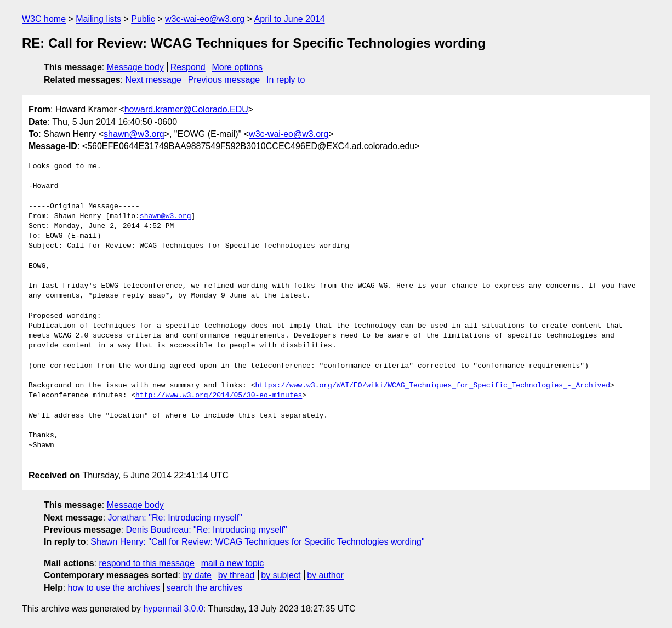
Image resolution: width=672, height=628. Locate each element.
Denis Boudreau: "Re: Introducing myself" (206, 530)
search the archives (205, 588)
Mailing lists (98, 19)
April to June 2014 (290, 19)
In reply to (286, 80)
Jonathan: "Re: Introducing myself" (175, 518)
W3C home (44, 19)
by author (325, 575)
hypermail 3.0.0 (173, 609)
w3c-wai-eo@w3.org (205, 19)
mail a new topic (233, 563)
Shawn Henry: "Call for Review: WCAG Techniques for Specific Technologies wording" (257, 542)
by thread (237, 575)
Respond (188, 67)
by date (197, 575)
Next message (153, 80)
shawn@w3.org (134, 134)
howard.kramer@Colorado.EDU (186, 109)
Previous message (224, 80)
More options (238, 67)
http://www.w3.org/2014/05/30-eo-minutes (219, 396)
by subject (281, 575)
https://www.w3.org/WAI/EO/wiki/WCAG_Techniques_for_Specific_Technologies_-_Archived (432, 386)
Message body (135, 67)
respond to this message (146, 563)
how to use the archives (114, 588)
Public (143, 19)
